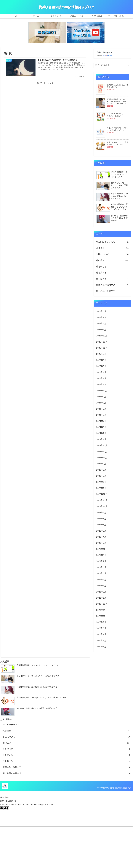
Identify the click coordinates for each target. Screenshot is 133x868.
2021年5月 (101, 573)
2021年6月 (101, 567)
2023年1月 (101, 488)
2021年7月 (101, 561)
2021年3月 (101, 586)
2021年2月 (101, 592)
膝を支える (112, 273)
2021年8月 (101, 555)
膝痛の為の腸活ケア (112, 285)
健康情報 (112, 248)
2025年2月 (101, 378)
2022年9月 (101, 513)
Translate (108, 55)
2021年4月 (101, 580)
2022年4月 (101, 537)
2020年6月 (101, 641)
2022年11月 (102, 500)
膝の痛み (112, 260)
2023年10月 (102, 458)
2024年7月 (101, 403)
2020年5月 (101, 647)
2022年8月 (101, 519)
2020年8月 (101, 628)
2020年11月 (102, 610)
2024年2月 (101, 433)
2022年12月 (102, 494)
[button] (129, 65)
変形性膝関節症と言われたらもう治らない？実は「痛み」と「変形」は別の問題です (118, 101)
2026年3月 (101, 317)
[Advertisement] (45, 101)
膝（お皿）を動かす (112, 291)
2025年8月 (101, 354)
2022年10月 (102, 506)
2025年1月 (101, 384)
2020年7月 (101, 634)
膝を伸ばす (112, 267)
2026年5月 (101, 311)
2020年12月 (102, 604)
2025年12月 (102, 336)
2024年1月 (101, 439)
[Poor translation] (6, 808)
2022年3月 (101, 543)
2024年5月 (101, 415)
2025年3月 (101, 372)
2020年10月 (102, 616)
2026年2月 (101, 324)
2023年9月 (101, 464)
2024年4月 (101, 421)
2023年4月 (101, 482)
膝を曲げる (112, 279)
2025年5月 (101, 366)
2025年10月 (102, 348)
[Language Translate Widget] (104, 52)
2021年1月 (101, 598)
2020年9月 (101, 622)
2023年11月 (102, 452)
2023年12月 (102, 445)
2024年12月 (102, 391)
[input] (112, 65)
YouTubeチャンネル (112, 242)
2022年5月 (101, 531)
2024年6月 (101, 409)
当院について (112, 254)
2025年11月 (102, 342)
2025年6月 (101, 360)
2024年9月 (101, 397)
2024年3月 (101, 427)
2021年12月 (102, 549)
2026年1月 (101, 330)
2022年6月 (101, 525)
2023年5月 (101, 476)
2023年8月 (101, 470)
